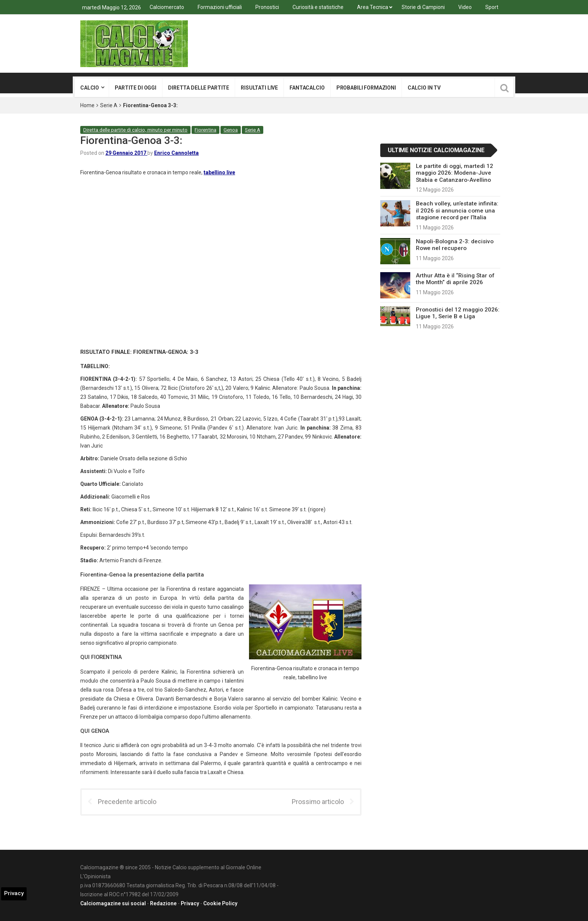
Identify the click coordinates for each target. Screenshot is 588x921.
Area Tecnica (373, 7)
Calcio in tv (424, 88)
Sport (492, 7)
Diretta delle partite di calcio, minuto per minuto (135, 130)
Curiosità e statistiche (318, 7)
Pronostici (267, 7)
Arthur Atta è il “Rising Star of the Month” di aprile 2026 (455, 279)
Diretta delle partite (199, 88)
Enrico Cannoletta (176, 153)
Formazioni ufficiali (220, 7)
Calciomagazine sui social (113, 903)
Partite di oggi (136, 88)
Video (465, 7)
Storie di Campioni (423, 7)
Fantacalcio (307, 88)
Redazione (163, 903)
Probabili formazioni (366, 88)
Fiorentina (205, 130)
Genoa (231, 130)
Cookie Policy (220, 903)
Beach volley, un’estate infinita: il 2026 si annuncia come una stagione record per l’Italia (457, 210)
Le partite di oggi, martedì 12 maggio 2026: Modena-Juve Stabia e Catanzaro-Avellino (454, 173)
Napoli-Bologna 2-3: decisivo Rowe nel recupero (455, 245)
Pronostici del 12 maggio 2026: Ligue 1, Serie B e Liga (458, 313)
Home (87, 105)
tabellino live (219, 172)
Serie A (109, 105)
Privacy (190, 903)
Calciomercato (167, 7)
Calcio (90, 88)
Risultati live (259, 88)
